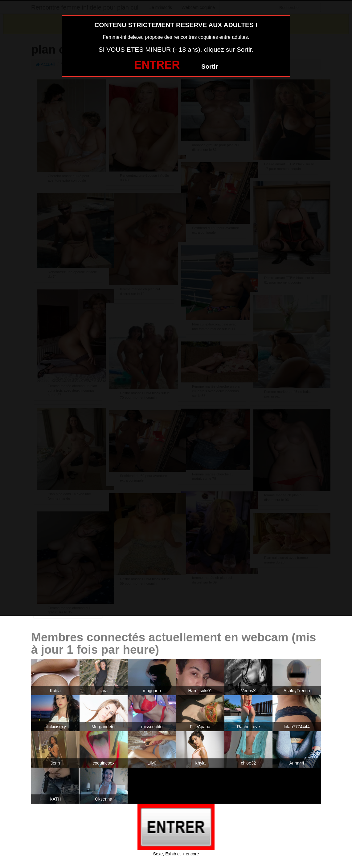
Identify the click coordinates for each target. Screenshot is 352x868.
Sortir (209, 67)
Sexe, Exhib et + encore (176, 854)
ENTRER (157, 65)
